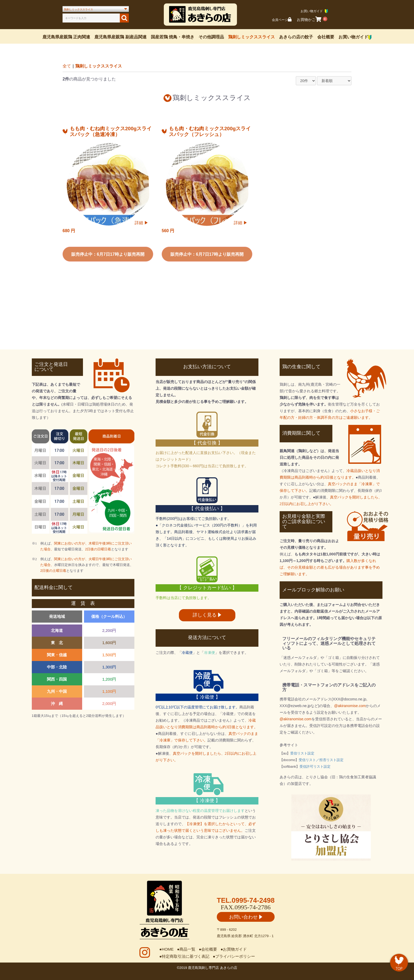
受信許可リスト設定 (315, 767)
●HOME (166, 949)
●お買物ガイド (234, 949)
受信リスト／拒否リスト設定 (321, 760)
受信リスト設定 (302, 753)
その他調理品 (211, 37)
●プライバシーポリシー (234, 956)
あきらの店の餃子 (296, 37)
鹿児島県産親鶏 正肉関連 (66, 37)
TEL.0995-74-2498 (246, 900)
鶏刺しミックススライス (252, 37)
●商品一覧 (186, 949)
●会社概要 (208, 949)
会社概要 (326, 37)
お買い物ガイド (355, 37)
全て (67, 66)
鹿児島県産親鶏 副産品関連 (120, 37)
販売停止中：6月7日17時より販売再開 (108, 254)
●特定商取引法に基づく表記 (184, 956)
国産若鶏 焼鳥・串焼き (173, 37)
